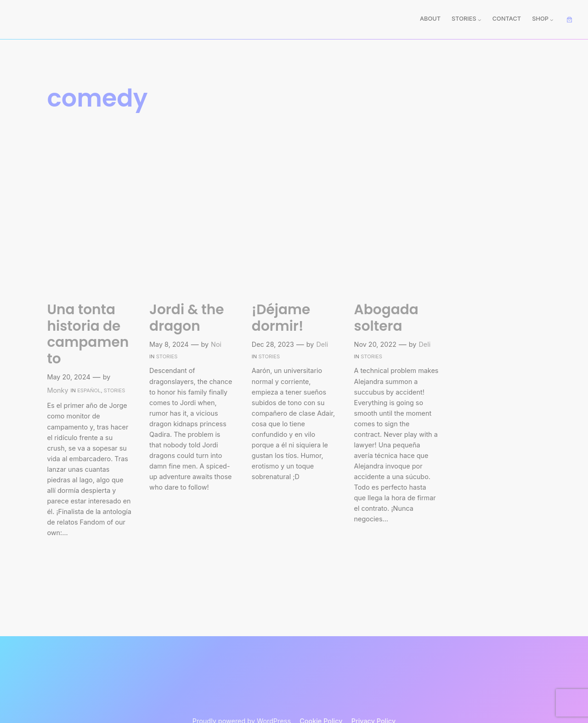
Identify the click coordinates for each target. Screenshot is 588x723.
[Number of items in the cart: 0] (570, 20)
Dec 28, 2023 (273, 344)
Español (89, 390)
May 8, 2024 (169, 344)
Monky (57, 390)
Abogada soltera (386, 318)
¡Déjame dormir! (281, 318)
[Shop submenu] (552, 20)
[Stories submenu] (480, 20)
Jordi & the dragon (187, 318)
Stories (115, 390)
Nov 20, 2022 (375, 344)
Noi (216, 344)
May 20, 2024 (68, 377)
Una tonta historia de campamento (88, 334)
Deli (322, 344)
